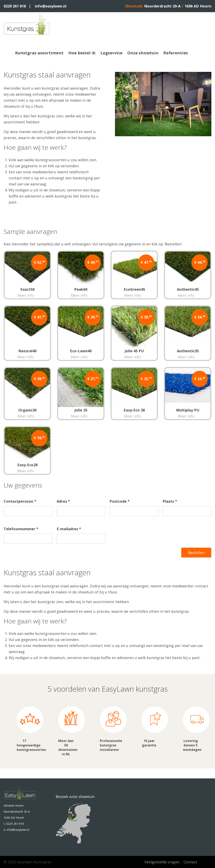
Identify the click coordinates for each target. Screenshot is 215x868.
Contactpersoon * (20, 501)
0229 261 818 (15, 6)
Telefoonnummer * (21, 529)
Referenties (176, 53)
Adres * (63, 501)
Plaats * (170, 501)
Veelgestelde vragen (162, 862)
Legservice (111, 53)
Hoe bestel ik (82, 53)
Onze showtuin (143, 53)
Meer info (26, 295)
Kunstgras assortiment (39, 53)
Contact (190, 862)
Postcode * (120, 501)
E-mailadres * (69, 529)
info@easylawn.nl (51, 6)
